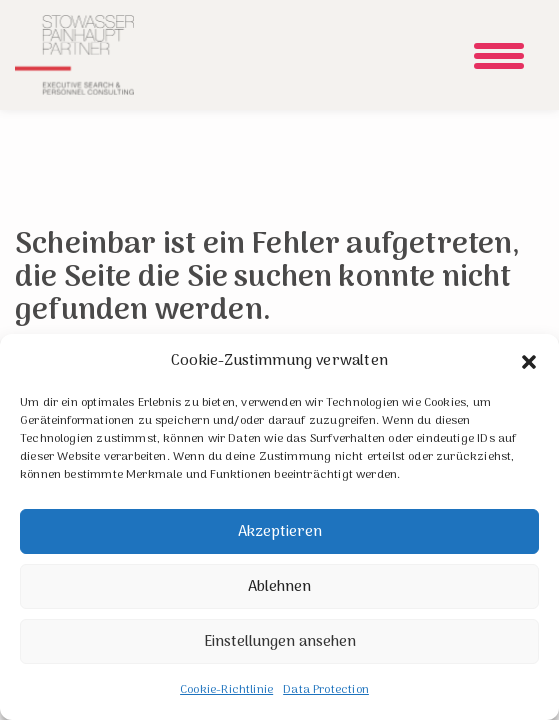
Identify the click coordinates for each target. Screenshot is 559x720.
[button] (529, 362)
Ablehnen (279, 587)
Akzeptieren (280, 532)
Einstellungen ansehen (280, 642)
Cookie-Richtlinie (226, 690)
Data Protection (326, 690)
